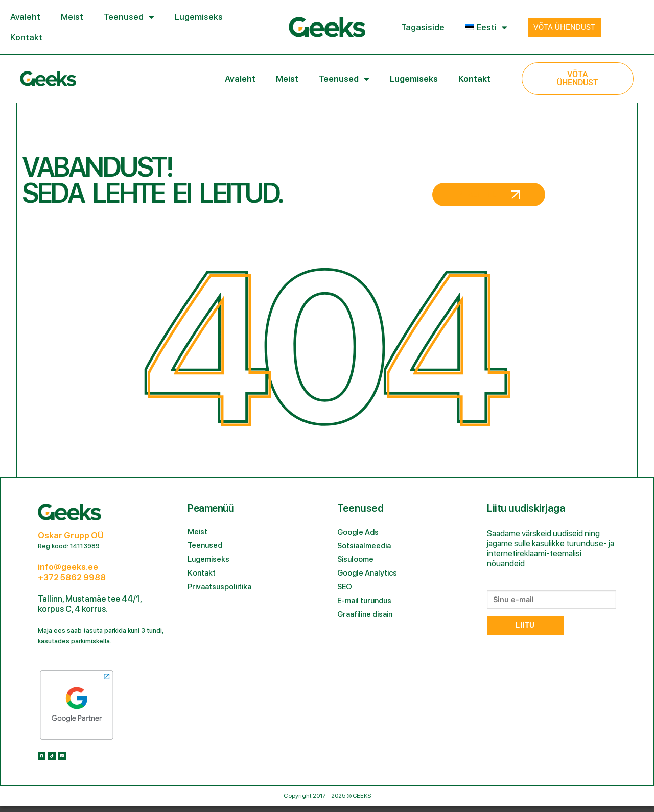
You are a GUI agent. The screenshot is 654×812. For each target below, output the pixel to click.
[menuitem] (486, 27)
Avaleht (25, 17)
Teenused (129, 17)
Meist (72, 17)
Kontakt (26, 37)
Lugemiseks (199, 17)
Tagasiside (423, 27)
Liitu (525, 625)
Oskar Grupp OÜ (71, 535)
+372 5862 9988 (72, 577)
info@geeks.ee (68, 567)
